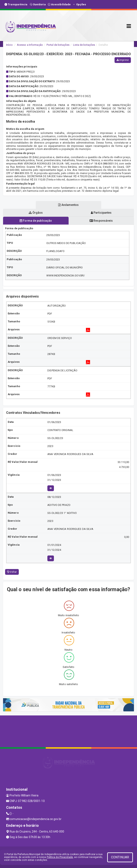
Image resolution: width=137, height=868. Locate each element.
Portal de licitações (58, 45)
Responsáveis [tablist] (101, 221)
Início (9, 45)
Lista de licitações (84, 45)
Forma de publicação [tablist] (36, 221)
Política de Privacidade (60, 857)
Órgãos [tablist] (36, 213)
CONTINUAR (120, 857)
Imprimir (123, 60)
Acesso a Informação (30, 45)
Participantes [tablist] (101, 213)
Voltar (12, 572)
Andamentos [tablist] (68, 205)
